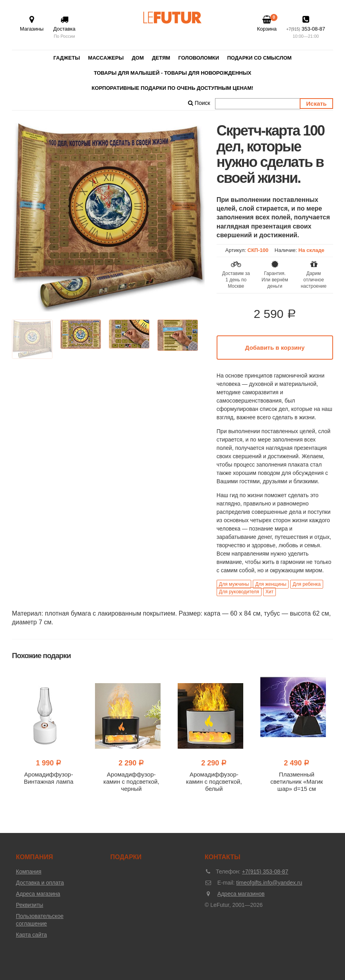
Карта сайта (31, 935)
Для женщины (271, 584)
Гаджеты (67, 58)
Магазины (32, 24)
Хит (269, 592)
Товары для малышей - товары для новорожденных (172, 73)
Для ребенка (306, 584)
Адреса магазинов (241, 894)
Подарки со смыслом (259, 58)
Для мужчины (234, 584)
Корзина (267, 23)
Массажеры (106, 58)
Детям (161, 58)
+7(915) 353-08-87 (265, 872)
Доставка (64, 28)
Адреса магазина (38, 894)
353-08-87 (306, 28)
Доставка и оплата (40, 883)
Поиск (199, 103)
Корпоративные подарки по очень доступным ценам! (173, 88)
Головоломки (199, 58)
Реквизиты (30, 905)
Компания (29, 872)
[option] (108, 217)
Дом (138, 58)
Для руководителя (239, 592)
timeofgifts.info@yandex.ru (269, 883)
